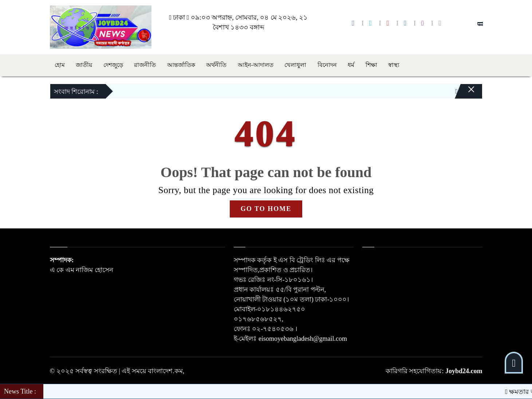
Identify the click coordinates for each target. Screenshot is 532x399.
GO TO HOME (266, 209)
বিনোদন (327, 65)
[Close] (465, 93)
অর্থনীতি (216, 65)
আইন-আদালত (256, 65)
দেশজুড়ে (113, 65)
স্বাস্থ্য (394, 65)
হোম (60, 65)
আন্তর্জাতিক (181, 65)
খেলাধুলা (295, 65)
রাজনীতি (145, 65)
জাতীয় (84, 65)
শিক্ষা (371, 65)
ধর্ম (351, 65)
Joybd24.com (464, 371)
